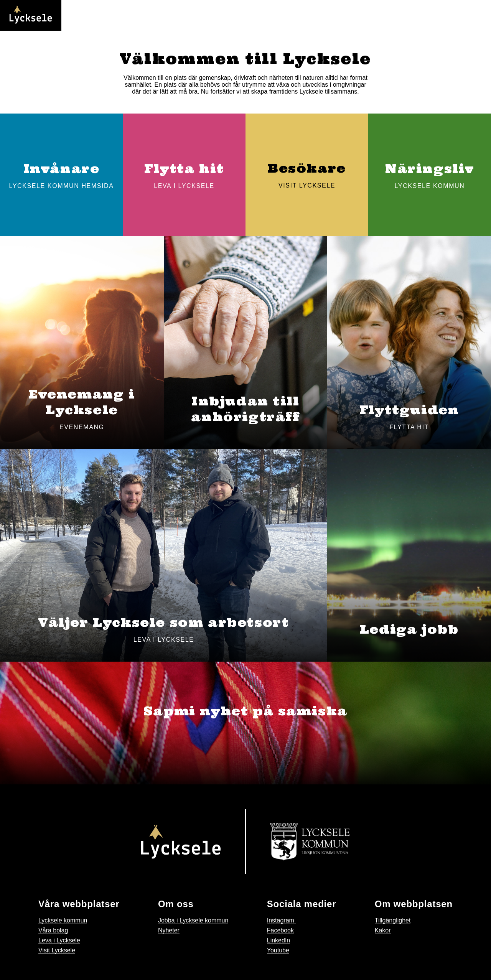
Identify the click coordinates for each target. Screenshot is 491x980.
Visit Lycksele (57, 950)
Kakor (383, 930)
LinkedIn (279, 940)
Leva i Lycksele (59, 940)
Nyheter (169, 930)
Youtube (278, 950)
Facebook (280, 930)
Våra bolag (53, 930)
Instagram (282, 920)
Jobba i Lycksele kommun (193, 920)
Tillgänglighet (393, 920)
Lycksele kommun (63, 920)
